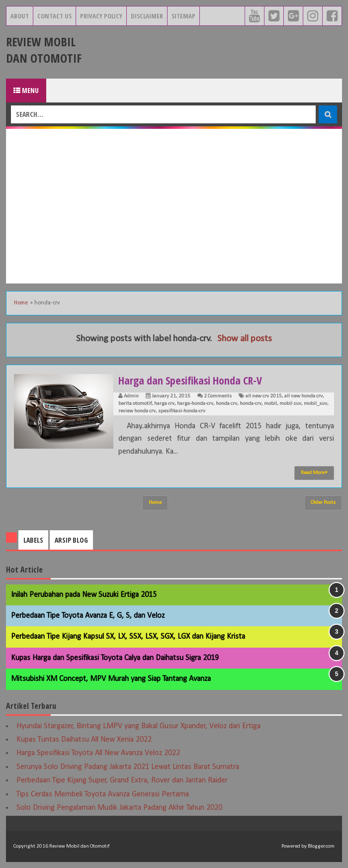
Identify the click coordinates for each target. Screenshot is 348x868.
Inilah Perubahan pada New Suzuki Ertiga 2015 (84, 595)
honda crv (226, 404)
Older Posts (323, 503)
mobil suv (290, 404)
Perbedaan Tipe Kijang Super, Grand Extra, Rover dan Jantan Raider (122, 780)
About (20, 16)
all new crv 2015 (264, 396)
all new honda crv (304, 396)
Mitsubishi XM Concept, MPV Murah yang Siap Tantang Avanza (111, 679)
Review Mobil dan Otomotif (44, 50)
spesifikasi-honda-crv (182, 411)
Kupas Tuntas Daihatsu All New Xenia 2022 (84, 740)
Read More (314, 473)
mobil (270, 404)
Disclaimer (147, 16)
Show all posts (245, 339)
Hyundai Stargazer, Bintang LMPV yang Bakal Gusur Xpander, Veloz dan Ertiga (138, 726)
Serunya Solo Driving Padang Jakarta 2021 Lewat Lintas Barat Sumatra (128, 767)
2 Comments (218, 396)
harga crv (164, 404)
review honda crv (137, 411)
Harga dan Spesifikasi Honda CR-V (191, 380)
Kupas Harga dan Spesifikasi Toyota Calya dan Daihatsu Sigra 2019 (115, 658)
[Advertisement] (174, 206)
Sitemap (183, 16)
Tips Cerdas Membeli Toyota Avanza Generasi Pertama (103, 794)
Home (21, 303)
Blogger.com (321, 846)
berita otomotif (135, 404)
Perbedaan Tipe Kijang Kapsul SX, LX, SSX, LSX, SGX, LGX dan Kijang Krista (128, 637)
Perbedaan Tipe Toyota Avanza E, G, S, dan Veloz (88, 616)
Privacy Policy (101, 16)
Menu (26, 90)
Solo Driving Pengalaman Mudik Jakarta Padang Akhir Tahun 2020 (119, 808)
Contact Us (54, 16)
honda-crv (251, 404)
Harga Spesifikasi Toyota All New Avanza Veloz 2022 (98, 753)
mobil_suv (315, 404)
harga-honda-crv (195, 404)
